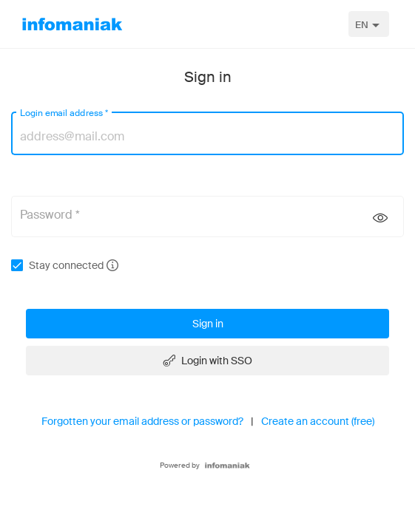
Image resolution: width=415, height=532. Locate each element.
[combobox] (369, 24)
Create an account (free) (318, 421)
